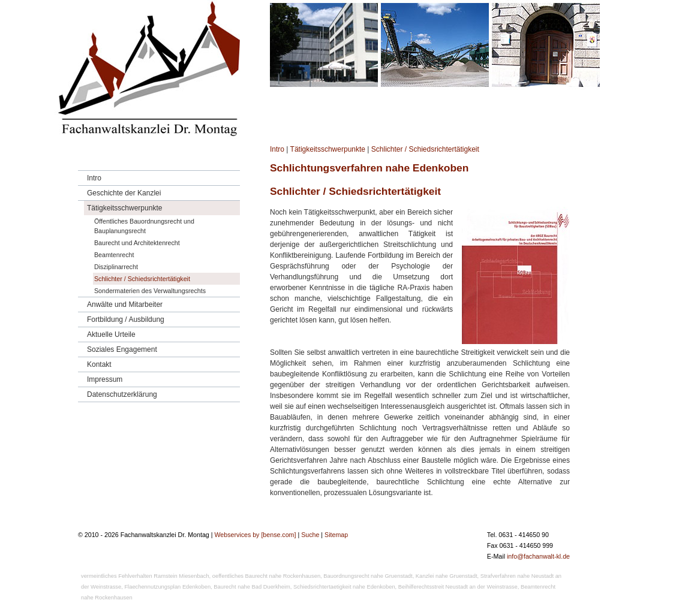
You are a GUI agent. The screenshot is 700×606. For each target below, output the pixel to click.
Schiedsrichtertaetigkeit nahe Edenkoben (344, 587)
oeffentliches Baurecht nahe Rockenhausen (266, 576)
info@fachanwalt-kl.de (538, 556)
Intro (277, 149)
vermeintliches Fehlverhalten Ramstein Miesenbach (145, 576)
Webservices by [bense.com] (255, 535)
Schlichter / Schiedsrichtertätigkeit (425, 149)
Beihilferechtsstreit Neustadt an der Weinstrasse (458, 587)
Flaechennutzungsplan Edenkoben (167, 587)
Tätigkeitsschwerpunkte (328, 149)
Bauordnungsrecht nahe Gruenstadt (368, 576)
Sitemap (336, 535)
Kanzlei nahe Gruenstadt (447, 576)
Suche (310, 535)
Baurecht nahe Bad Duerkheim (252, 587)
